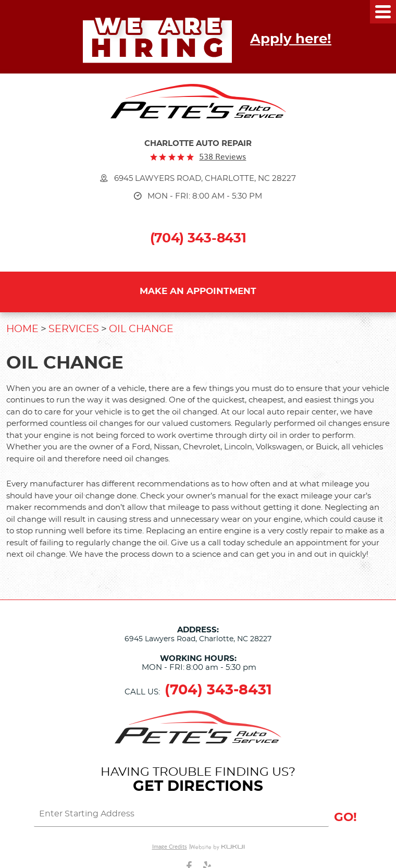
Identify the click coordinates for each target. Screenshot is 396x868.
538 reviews (222, 157)
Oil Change (141, 329)
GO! (345, 818)
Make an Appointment (198, 291)
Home (22, 329)
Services (74, 329)
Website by (217, 847)
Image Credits (170, 847)
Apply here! (291, 39)
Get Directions (198, 787)
